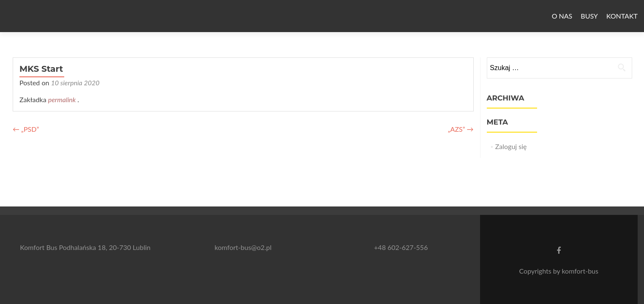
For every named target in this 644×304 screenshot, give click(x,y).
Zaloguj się (511, 146)
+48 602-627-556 (401, 247)
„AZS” (461, 129)
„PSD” (26, 129)
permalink (63, 99)
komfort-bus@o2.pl (243, 247)
